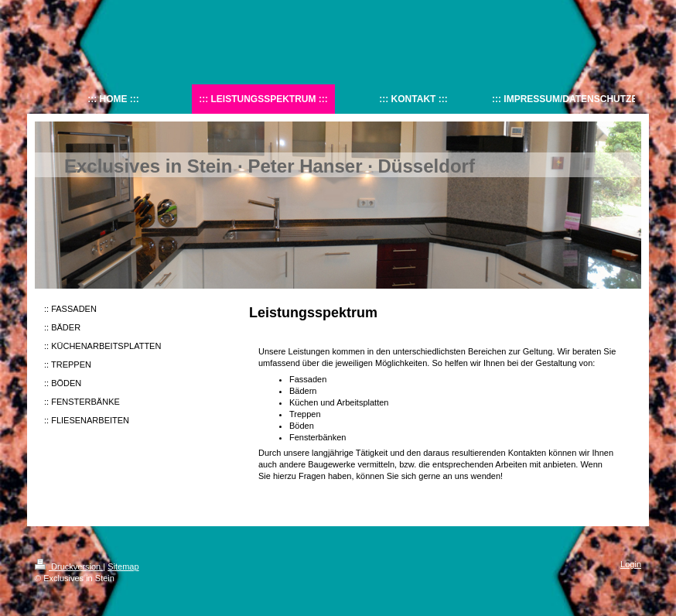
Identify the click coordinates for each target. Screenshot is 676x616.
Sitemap (123, 566)
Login (631, 564)
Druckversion (69, 566)
